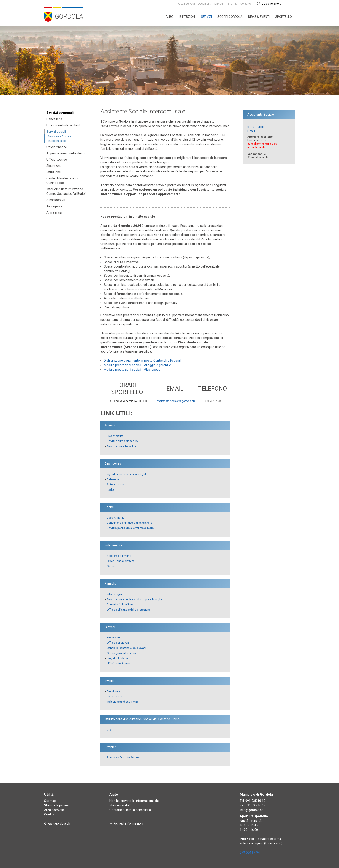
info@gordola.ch (252, 810)
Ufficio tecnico (57, 160)
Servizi (206, 17)
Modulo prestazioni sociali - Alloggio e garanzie (137, 365)
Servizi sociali (56, 132)
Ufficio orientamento (120, 663)
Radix (110, 490)
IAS (109, 730)
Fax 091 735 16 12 (253, 805)
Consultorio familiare (120, 604)
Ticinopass (54, 206)
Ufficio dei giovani (118, 643)
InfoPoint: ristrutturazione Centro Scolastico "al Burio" (66, 191)
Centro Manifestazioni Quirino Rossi (62, 181)
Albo (169, 17)
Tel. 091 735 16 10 (253, 801)
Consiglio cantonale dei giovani (126, 648)
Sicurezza (54, 166)
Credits (49, 814)
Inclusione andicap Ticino (123, 702)
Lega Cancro (115, 696)
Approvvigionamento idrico (66, 153)
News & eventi (259, 17)
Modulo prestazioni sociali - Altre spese (132, 370)
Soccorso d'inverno (119, 556)
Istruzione (54, 172)
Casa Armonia (116, 518)
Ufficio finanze (57, 147)
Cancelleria (54, 119)
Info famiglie (115, 594)
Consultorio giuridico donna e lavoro (130, 523)
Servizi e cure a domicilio (122, 441)
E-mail (251, 131)
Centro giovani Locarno (121, 653)
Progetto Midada (117, 658)
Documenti (205, 4)
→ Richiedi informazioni (126, 823)
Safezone (113, 479)
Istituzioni (187, 17)
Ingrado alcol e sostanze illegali (127, 474)
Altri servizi (54, 212)
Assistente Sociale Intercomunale (59, 139)
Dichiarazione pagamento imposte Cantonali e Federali (142, 361)
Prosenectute (115, 436)
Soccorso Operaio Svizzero (124, 757)
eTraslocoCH (56, 200)
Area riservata (186, 4)
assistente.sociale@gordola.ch (176, 401)
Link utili (219, 4)
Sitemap (232, 4)
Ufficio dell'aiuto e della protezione (129, 610)
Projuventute (114, 637)
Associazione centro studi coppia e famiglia (134, 599)
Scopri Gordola (230, 17)
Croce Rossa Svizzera (120, 561)
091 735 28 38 (256, 127)
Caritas (111, 566)
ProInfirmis (113, 691)
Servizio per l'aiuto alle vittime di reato (130, 528)
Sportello (284, 17)
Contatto (246, 4)
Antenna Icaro (115, 484)
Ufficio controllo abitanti (63, 125)
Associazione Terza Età (121, 446)
